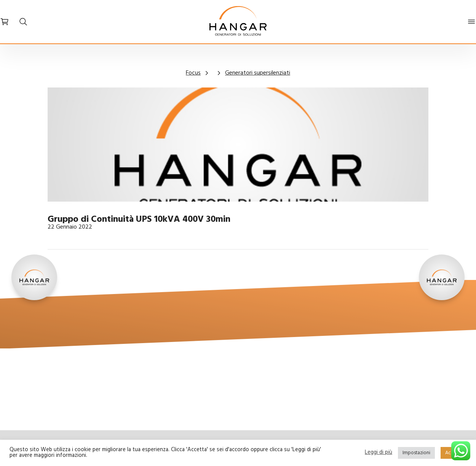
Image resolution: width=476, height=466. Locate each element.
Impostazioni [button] (416, 453)
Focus (193, 73)
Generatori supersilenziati (258, 73)
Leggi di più (379, 453)
